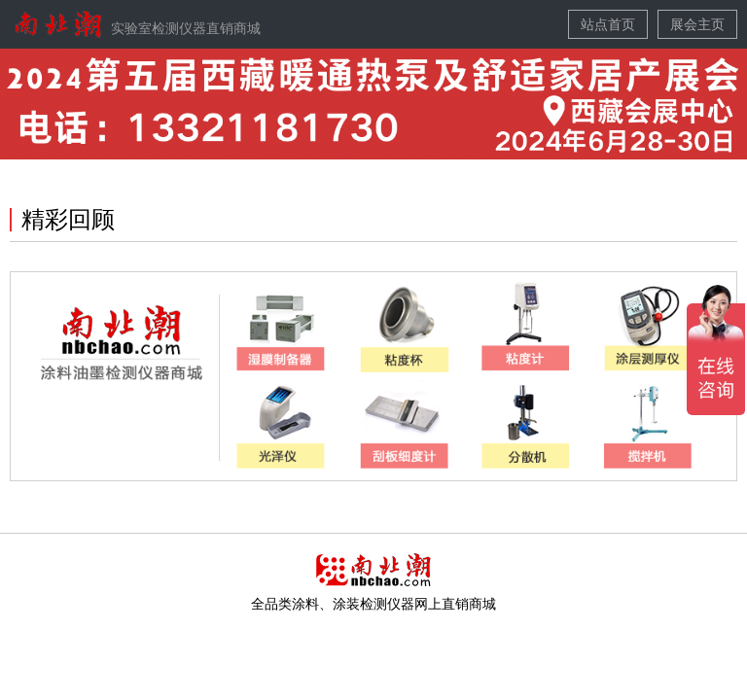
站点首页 (608, 24)
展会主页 (697, 24)
